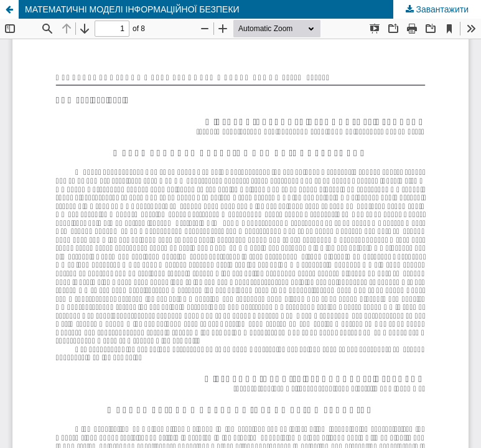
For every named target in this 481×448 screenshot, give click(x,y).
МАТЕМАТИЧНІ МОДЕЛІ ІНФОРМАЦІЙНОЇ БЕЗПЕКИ (132, 9)
